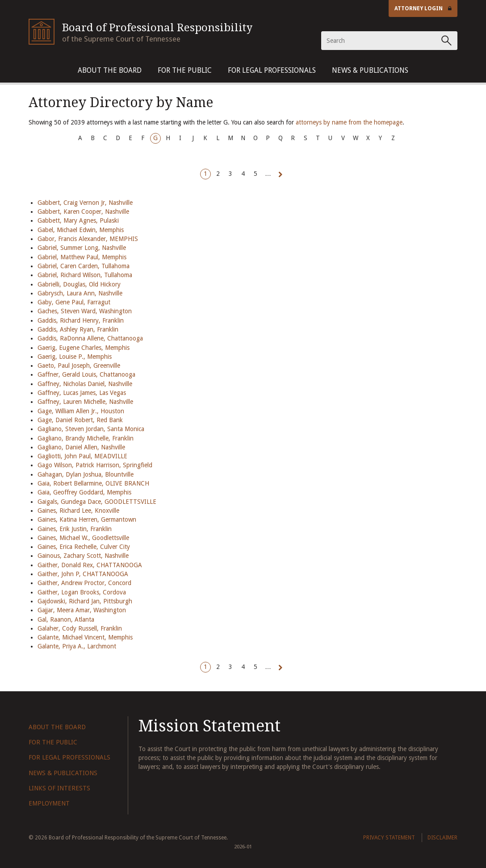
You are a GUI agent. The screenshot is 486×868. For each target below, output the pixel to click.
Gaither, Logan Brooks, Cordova (82, 592)
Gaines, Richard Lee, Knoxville (78, 511)
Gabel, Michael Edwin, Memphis (81, 230)
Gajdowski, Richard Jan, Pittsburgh (85, 601)
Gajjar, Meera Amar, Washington (82, 610)
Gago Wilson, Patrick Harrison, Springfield (95, 465)
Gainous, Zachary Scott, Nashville (83, 556)
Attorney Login (423, 8)
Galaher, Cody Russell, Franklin (80, 628)
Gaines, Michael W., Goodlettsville (83, 538)
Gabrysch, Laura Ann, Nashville (80, 293)
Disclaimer (442, 838)
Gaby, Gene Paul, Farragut (74, 302)
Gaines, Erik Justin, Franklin (75, 529)
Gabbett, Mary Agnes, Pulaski (78, 220)
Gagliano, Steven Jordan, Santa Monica (91, 429)
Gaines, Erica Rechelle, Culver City (84, 547)
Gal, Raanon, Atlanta (66, 619)
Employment (49, 803)
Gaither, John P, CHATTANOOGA (83, 574)
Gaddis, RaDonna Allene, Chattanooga (90, 338)
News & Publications (370, 70)
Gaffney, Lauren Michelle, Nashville (85, 402)
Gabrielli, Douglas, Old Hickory (79, 284)
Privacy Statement (389, 838)
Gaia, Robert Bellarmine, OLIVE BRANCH (93, 483)
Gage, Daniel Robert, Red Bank (80, 420)
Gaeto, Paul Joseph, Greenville (79, 365)
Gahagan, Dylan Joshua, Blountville (86, 474)
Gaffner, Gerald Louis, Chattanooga (86, 374)
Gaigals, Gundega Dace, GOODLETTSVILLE (97, 502)
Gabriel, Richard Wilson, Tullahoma (85, 275)
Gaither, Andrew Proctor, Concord (84, 583)
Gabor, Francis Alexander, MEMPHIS (88, 239)
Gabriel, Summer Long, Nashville (82, 248)
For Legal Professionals (272, 70)
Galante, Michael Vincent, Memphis (85, 637)
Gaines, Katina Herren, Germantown (87, 519)
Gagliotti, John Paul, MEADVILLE (82, 456)
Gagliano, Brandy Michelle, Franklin (86, 438)
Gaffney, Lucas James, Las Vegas (82, 393)
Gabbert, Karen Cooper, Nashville (83, 212)
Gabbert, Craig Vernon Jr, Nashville (85, 203)
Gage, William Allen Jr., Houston (81, 411)
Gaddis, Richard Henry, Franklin (81, 320)
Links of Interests (59, 788)
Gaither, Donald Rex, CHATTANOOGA (90, 565)
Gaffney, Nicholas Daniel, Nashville (85, 384)
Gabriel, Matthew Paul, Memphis (82, 257)
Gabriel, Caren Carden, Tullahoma (84, 266)
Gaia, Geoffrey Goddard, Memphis (84, 492)
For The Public (185, 70)
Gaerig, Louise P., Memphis (75, 357)
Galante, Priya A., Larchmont (77, 646)
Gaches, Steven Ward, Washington (85, 311)
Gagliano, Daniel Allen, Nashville (81, 447)
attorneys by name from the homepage (349, 122)
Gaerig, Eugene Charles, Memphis (84, 348)
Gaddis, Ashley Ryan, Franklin (78, 329)
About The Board (110, 70)
